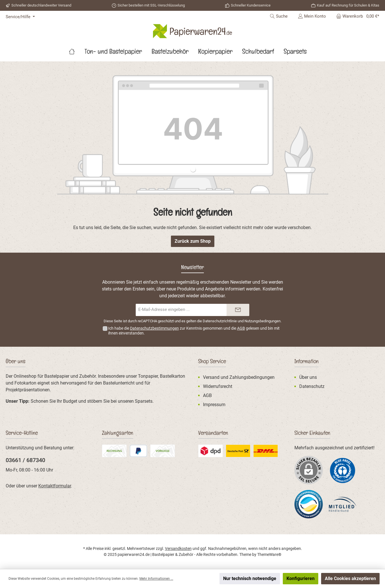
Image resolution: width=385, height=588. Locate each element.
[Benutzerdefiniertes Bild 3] (238, 451)
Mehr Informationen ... (156, 579)
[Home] (77, 53)
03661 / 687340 (25, 460)
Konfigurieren (301, 578)
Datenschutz (312, 386)
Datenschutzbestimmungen (154, 328)
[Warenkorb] (356, 16)
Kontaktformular (55, 486)
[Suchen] (279, 16)
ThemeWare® (269, 554)
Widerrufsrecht (218, 386)
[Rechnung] (114, 451)
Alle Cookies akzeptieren (350, 578)
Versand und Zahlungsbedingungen (239, 377)
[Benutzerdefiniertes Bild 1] (343, 470)
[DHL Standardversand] (266, 451)
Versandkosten (178, 548)
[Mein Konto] (312, 16)
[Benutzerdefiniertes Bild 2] (211, 451)
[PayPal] (138, 451)
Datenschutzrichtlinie (220, 321)
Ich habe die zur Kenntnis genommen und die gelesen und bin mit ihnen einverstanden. (194, 331)
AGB (241, 328)
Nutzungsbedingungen (262, 321)
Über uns (308, 377)
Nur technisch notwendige (250, 578)
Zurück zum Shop (193, 241)
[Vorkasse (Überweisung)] (163, 451)
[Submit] (238, 310)
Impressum (214, 405)
